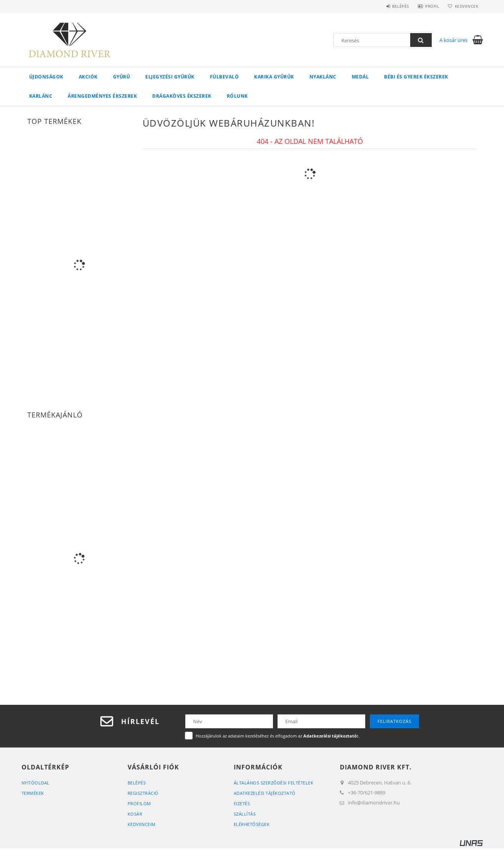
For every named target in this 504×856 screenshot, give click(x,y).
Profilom (139, 803)
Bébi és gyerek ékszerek (416, 77)
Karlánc (41, 96)
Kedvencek (465, 6)
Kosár (135, 814)
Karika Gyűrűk (274, 77)
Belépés (394, 6)
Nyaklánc (323, 77)
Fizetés (242, 803)
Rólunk (237, 96)
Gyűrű (122, 77)
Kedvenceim (142, 824)
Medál (360, 77)
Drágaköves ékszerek (182, 96)
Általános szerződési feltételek (274, 783)
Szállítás (245, 814)
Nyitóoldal (36, 783)
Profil (428, 6)
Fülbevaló (225, 77)
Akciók (88, 77)
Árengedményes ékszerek (102, 96)
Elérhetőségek (252, 824)
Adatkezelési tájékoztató (265, 793)
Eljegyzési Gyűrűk (170, 77)
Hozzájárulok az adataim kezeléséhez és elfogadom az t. (278, 736)
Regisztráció (143, 793)
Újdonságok (46, 77)
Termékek (33, 793)
